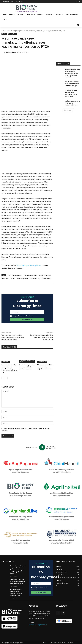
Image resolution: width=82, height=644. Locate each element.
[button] (78, 25)
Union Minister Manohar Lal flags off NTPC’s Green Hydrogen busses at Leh (42, 337)
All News (9, 31)
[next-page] (6, 375)
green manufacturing (31, 275)
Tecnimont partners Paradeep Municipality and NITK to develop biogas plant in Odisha (13, 337)
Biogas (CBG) (6, 362)
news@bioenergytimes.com (38, 622)
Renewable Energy (36, 278)
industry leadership (45, 275)
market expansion (23, 278)
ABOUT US (34, 603)
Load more (68, 106)
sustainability (47, 278)
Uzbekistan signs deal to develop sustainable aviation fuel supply (27, 367)
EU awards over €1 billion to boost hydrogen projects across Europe (45, 367)
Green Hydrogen (12, 34)
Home (3, 31)
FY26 (9, 275)
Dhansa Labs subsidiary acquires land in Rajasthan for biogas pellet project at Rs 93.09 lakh (72, 73)
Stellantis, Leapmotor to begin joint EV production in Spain (72, 99)
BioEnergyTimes (11, 52)
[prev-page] (3, 375)
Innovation (5, 278)
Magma (13, 278)
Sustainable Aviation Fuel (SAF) (27, 361)
